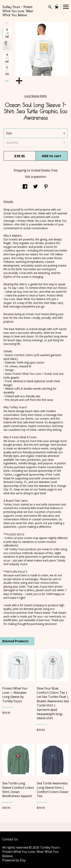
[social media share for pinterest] (46, 187)
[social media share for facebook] (25, 187)
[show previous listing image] (7, 23)
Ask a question (36, 177)
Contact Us (10, 839)
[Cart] (57, 8)
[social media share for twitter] (35, 187)
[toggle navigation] (66, 6)
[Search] (50, 8)
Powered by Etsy (14, 860)
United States (40, 170)
